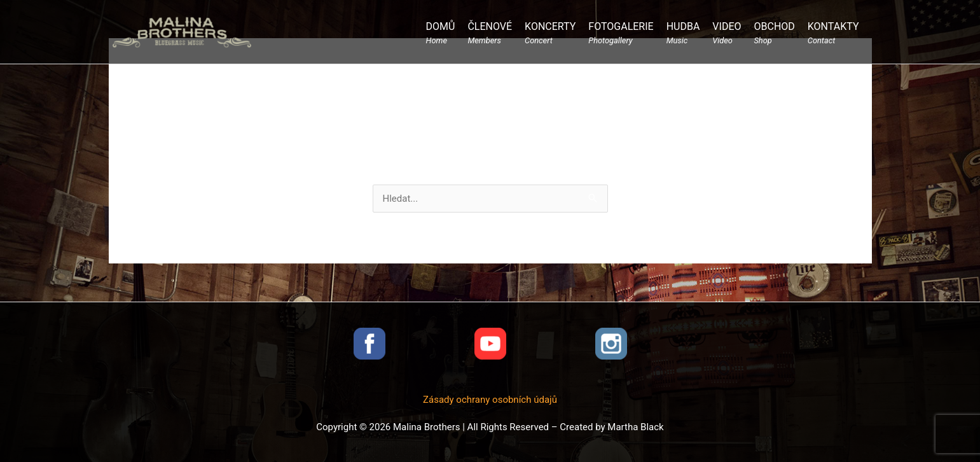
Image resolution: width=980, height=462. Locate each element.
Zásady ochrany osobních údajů (490, 400)
